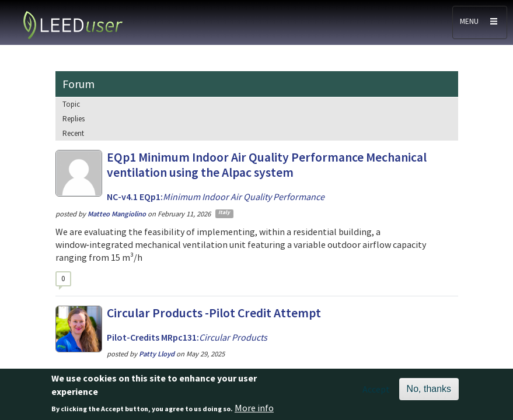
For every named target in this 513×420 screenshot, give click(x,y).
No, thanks (429, 393)
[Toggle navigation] (480, 22)
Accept (376, 393)
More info (254, 412)
